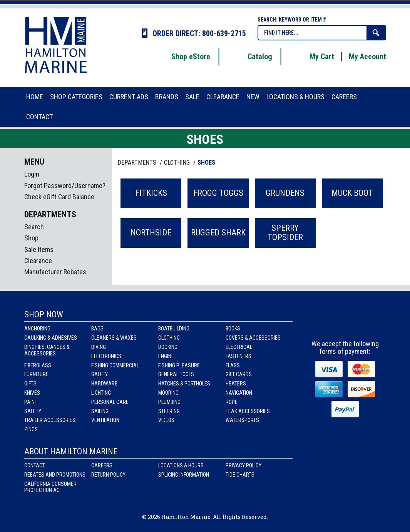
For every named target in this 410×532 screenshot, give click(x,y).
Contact (35, 465)
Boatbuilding (174, 329)
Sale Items (39, 249)
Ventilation (105, 420)
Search (34, 227)
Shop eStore (181, 57)
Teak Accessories (248, 411)
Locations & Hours (181, 465)
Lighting (101, 393)
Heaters (236, 384)
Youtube (367, 322)
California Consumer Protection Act (50, 487)
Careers (102, 465)
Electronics (106, 356)
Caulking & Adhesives (51, 338)
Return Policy (108, 475)
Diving (99, 347)
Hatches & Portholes (184, 384)
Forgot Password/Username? (65, 186)
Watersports (242, 420)
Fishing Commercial (115, 365)
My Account (367, 57)
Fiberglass (38, 365)
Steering (169, 411)
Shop (31, 238)
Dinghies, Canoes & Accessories (47, 350)
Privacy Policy (243, 465)
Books (233, 329)
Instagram (346, 322)
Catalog (250, 57)
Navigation (239, 393)
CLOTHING (178, 163)
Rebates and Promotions (55, 475)
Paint (31, 402)
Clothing (169, 338)
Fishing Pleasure (179, 365)
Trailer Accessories (50, 420)
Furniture (36, 374)
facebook (324, 322)
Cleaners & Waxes (114, 338)
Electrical (239, 347)
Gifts (30, 384)
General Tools (176, 374)
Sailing (100, 411)
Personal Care (110, 402)
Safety (33, 411)
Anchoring (37, 329)
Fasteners (238, 356)
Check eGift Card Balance (59, 197)
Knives (32, 393)
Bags (97, 329)
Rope (232, 402)
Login (32, 174)
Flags (233, 365)
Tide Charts (240, 475)
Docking (168, 347)
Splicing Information (184, 475)
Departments (138, 163)
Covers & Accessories (253, 338)
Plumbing (169, 402)
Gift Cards (239, 374)
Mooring (168, 393)
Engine (166, 356)
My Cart (312, 57)
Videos (166, 420)
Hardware (104, 384)
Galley (100, 374)
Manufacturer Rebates (55, 272)
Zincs (31, 429)
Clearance (38, 261)
